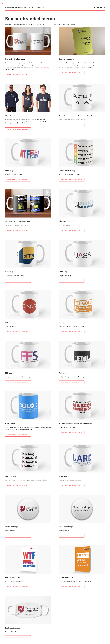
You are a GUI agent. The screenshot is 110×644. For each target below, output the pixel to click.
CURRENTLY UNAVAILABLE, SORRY (18, 74)
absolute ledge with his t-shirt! (14, 124)
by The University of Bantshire (24, 7)
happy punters (45, 67)
